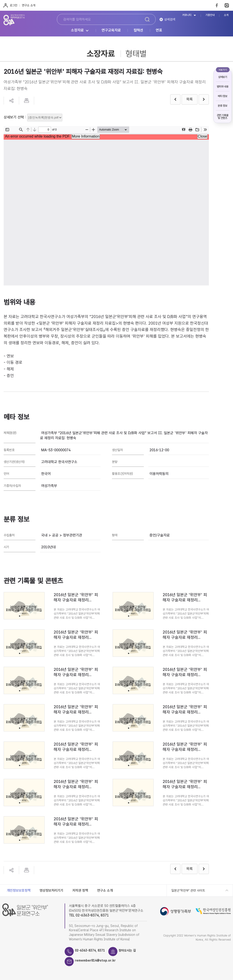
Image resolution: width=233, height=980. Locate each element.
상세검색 (170, 19)
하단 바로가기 (0, 0)
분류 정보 (222, 106)
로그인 (14, 5)
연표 (159, 30)
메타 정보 (222, 96)
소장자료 (77, 30)
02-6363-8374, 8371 (93, 951)
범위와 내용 (223, 87)
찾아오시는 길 (134, 951)
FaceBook (217, 5)
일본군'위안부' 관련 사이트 (188, 890)
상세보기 (223, 77)
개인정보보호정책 (19, 890)
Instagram (227, 5)
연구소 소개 (29, 5)
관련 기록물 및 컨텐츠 (223, 117)
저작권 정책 (80, 890)
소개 (226, 15)
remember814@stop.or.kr (98, 961)
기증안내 (210, 15)
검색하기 (147, 19)
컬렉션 (138, 30)
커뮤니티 (187, 15)
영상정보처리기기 (51, 890)
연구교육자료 (111, 30)
